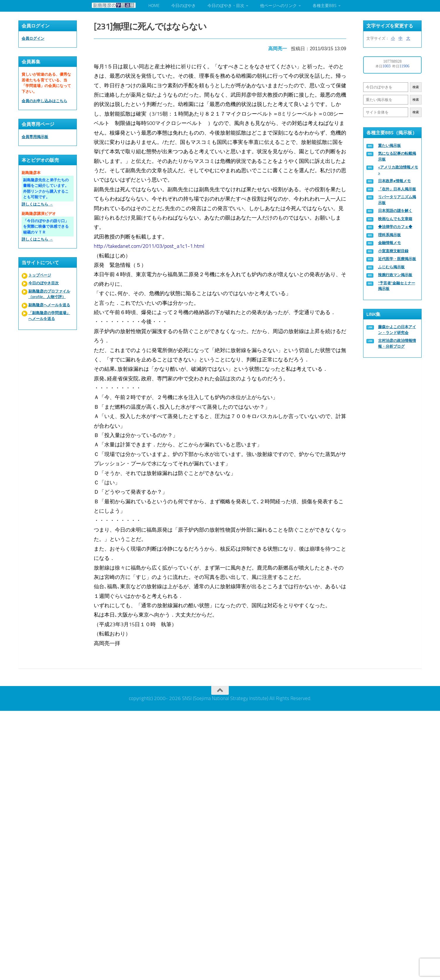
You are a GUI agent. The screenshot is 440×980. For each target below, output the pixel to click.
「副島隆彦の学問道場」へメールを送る (49, 316)
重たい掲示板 (389, 146)
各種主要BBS (325, 6)
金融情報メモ (389, 243)
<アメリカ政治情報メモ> (398, 170)
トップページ (40, 275)
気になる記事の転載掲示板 (397, 156)
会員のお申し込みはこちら (44, 101)
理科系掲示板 (389, 235)
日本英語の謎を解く (395, 211)
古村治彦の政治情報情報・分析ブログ (397, 343)
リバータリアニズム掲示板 (397, 200)
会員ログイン (33, 38)
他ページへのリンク (278, 6)
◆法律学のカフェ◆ (395, 227)
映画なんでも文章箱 (395, 219)
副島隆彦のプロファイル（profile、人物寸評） (49, 294)
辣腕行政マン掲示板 (395, 275)
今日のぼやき (183, 6)
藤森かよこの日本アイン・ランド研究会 (397, 330)
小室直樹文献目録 (393, 251)
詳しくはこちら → (37, 204)
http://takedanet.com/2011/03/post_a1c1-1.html (149, 246)
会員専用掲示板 (35, 137)
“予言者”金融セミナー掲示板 (397, 286)
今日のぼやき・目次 (226, 6)
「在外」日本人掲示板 (397, 189)
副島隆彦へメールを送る (49, 305)
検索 (416, 87)
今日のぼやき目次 (44, 283)
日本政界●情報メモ (394, 181)
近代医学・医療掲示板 (397, 259)
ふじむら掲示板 (391, 267)
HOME (154, 6)
